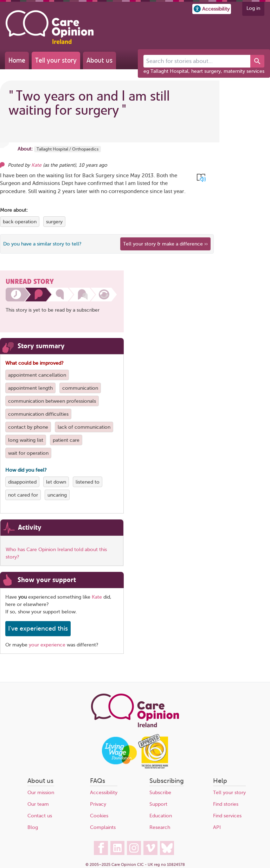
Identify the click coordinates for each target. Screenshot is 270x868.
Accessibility (104, 793)
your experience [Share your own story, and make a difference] (47, 645)
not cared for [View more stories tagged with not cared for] (23, 495)
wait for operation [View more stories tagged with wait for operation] (28, 453)
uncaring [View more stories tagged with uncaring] (57, 495)
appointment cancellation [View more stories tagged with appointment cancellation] (37, 375)
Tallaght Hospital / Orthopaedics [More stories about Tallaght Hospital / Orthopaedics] (67, 149)
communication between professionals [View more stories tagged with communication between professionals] (52, 401)
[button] (212, 9)
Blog (33, 827)
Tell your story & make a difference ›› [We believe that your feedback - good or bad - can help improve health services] (165, 244)
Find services (227, 816)
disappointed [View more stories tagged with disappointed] (22, 482)
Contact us (40, 816)
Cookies (99, 816)
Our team (38, 804)
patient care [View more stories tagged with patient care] (66, 440)
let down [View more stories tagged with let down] (56, 482)
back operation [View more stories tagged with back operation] (20, 222)
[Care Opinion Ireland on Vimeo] (150, 848)
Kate (97, 597)
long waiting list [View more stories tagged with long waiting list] (26, 440)
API (217, 827)
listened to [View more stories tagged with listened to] (88, 482)
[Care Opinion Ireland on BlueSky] (167, 848)
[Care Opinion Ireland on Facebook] (101, 848)
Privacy (98, 804)
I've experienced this (38, 628)
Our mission (41, 793)
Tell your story (56, 60)
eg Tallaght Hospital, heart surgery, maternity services (204, 71)
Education (161, 816)
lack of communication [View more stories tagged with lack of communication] (84, 427)
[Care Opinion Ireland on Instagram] (134, 848)
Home (17, 60)
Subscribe (160, 793)
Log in (253, 8)
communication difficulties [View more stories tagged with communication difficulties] (38, 414)
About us (99, 60)
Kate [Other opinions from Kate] (36, 165)
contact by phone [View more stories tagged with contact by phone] (28, 427)
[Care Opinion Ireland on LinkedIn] (117, 848)
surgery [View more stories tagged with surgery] (54, 222)
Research (160, 827)
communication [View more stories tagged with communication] (80, 388)
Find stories (226, 804)
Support (158, 804)
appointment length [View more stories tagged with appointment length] (30, 388)
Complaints (103, 827)
